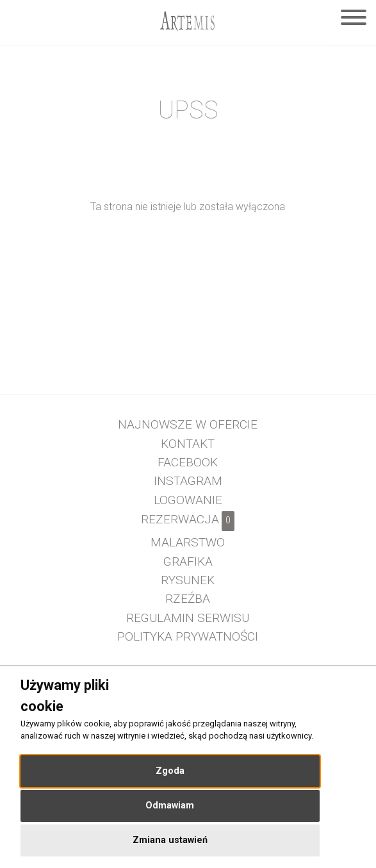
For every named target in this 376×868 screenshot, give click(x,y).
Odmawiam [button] (170, 806)
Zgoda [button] (170, 771)
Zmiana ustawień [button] (170, 840)
